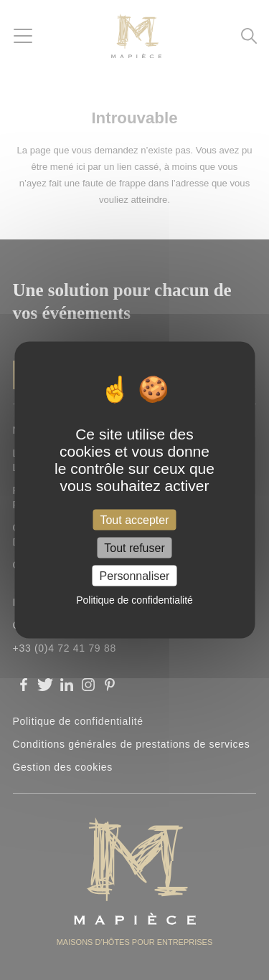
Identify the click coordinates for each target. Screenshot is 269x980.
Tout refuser (134, 548)
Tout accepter (134, 519)
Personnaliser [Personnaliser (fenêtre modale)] (135, 576)
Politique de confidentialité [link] (134, 600)
